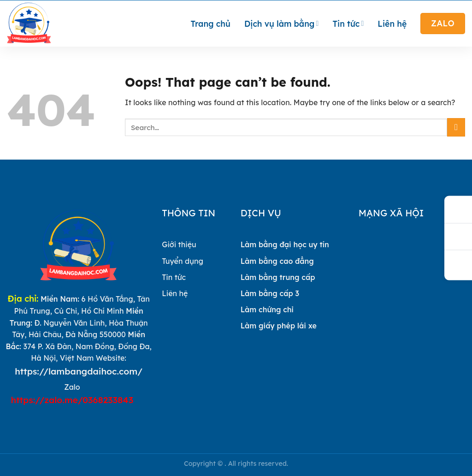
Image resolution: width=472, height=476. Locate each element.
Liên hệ (392, 24)
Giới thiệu (179, 244)
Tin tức (348, 24)
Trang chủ (211, 24)
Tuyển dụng (183, 261)
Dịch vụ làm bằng (282, 24)
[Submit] (456, 127)
